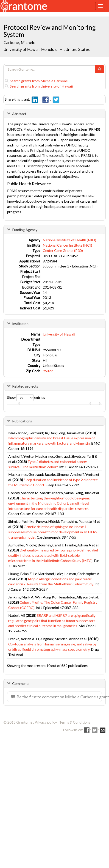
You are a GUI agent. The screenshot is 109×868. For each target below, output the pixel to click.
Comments (21, 683)
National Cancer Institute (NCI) (67, 245)
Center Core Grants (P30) (63, 250)
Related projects (25, 386)
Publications (22, 421)
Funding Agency (25, 230)
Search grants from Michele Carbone (36, 81)
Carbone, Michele (20, 42)
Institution (20, 324)
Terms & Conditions (75, 722)
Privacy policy (46, 722)
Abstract (19, 114)
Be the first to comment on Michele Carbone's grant (56, 697)
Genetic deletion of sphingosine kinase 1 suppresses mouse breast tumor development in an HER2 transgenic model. (53, 532)
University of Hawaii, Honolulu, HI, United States (47, 49)
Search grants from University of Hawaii (39, 86)
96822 (48, 371)
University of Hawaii (59, 334)
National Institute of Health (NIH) (69, 240)
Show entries (26, 398)
